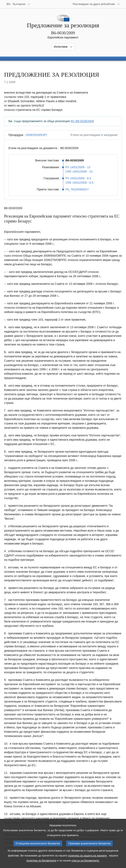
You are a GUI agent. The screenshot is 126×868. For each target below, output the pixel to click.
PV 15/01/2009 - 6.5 (78, 178)
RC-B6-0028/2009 (82, 121)
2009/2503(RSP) (36, 135)
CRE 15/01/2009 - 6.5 (79, 183)
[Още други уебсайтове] (96, 4)
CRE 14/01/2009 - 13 (79, 172)
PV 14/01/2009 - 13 (78, 167)
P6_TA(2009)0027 (77, 189)
